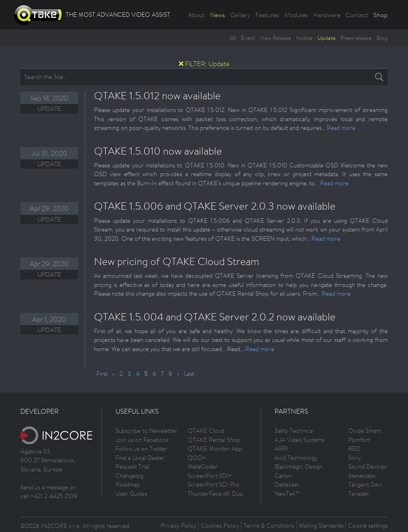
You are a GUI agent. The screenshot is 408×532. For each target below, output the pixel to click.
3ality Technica (294, 431)
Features (267, 15)
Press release (356, 38)
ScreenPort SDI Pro (214, 484)
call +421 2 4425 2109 (49, 496)
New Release (276, 38)
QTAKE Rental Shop (214, 440)
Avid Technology (296, 458)
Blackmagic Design (298, 466)
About (196, 15)
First (102, 374)
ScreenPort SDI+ (210, 476)
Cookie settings (368, 525)
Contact (357, 15)
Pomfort (359, 440)
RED (354, 449)
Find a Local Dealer (140, 458)
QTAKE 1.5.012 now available (157, 95)
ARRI (281, 449)
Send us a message (44, 487)
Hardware (327, 15)
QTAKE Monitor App (215, 449)
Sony (355, 458)
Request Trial (132, 466)
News (218, 15)
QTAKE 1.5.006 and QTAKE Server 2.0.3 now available (215, 206)
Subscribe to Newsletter (146, 431)
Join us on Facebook (142, 440)
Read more (341, 128)
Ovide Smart (364, 431)
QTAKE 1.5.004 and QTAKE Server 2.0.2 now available (215, 316)
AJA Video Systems (299, 440)
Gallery (240, 15)
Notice (304, 38)
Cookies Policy (220, 525)
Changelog (129, 476)
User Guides (131, 494)
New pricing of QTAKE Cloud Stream (177, 261)
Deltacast (286, 484)
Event (248, 38)
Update (327, 38)
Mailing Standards (321, 525)
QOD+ (197, 458)
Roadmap (128, 484)
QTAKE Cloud (206, 431)
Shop (381, 15)
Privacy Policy (178, 525)
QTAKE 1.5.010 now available (158, 151)
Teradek (359, 494)
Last (189, 374)
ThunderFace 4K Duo (215, 494)
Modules (296, 15)
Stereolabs (362, 476)
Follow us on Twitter (141, 449)
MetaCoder (203, 466)
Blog (382, 38)
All (233, 38)
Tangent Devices (370, 484)
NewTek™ (287, 494)
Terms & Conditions (269, 525)
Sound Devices (367, 466)
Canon (283, 476)
